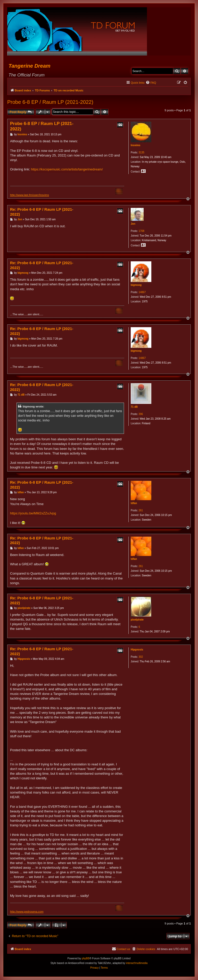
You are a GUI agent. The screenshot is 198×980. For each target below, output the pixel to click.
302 (141, 657)
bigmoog (136, 285)
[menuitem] (151, 83)
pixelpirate (137, 620)
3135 (142, 152)
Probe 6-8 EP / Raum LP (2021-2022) (50, 102)
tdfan (134, 503)
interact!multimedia (137, 963)
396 (141, 414)
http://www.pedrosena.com (27, 912)
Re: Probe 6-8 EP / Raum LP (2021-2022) (42, 212)
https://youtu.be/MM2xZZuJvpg (33, 513)
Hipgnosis (137, 650)
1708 (142, 231)
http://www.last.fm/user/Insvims (30, 195)
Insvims (135, 145)
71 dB (134, 407)
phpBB (86, 958)
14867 (142, 292)
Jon (133, 224)
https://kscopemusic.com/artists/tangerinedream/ (67, 169)
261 (141, 510)
